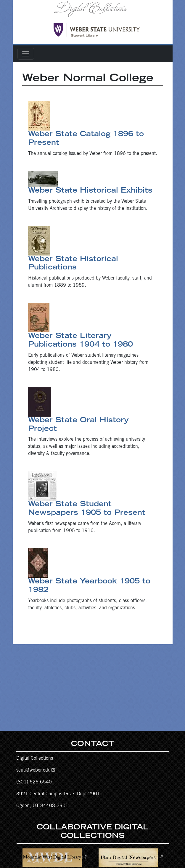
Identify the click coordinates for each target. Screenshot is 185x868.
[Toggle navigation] (26, 54)
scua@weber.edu (33, 770)
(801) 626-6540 (34, 782)
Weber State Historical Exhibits (90, 191)
